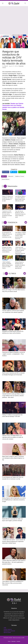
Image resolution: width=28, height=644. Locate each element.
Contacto (18, 641)
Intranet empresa (8, 629)
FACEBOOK (6, 172)
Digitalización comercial (9, 631)
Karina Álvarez (6, 179)
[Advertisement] (14, 20)
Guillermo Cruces (20, 176)
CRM (5, 628)
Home (9, 641)
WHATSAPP (22, 172)
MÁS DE (4, 176)
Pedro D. (6, 66)
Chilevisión (11, 176)
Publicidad (13, 641)
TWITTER (14, 172)
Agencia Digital (7, 632)
